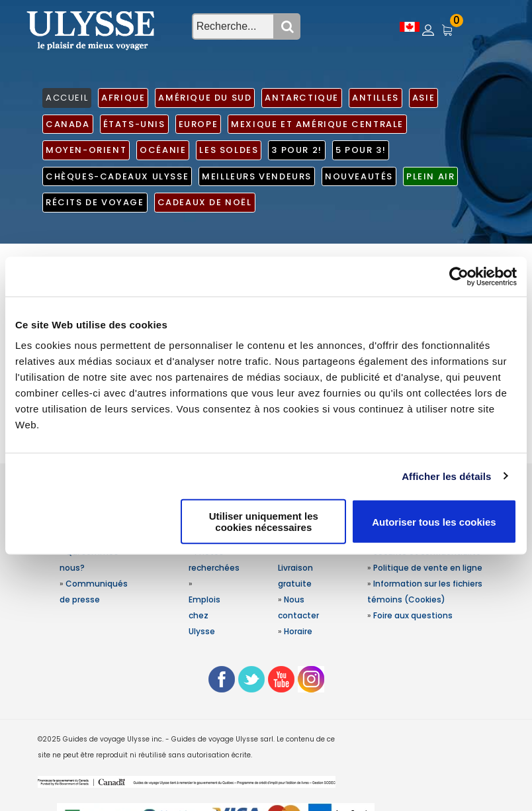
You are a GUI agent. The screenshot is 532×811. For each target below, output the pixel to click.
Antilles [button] (376, 98)
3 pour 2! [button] (296, 150)
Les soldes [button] (229, 150)
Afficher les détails (446, 476)
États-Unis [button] (134, 124)
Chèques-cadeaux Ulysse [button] (117, 176)
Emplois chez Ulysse (204, 615)
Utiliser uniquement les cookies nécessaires (264, 522)
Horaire (298, 631)
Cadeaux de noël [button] (205, 202)
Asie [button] (423, 98)
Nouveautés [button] (359, 176)
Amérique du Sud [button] (205, 98)
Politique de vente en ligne (428, 568)
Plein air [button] (430, 176)
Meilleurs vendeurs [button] (257, 176)
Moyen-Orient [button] (86, 150)
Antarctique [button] (302, 98)
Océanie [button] (163, 150)
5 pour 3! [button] (361, 150)
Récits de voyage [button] (95, 202)
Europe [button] (199, 124)
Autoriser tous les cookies (434, 521)
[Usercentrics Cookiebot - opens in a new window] (459, 276)
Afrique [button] (123, 98)
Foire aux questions (413, 615)
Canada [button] (68, 124)
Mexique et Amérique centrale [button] (317, 124)
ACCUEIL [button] (67, 98)
